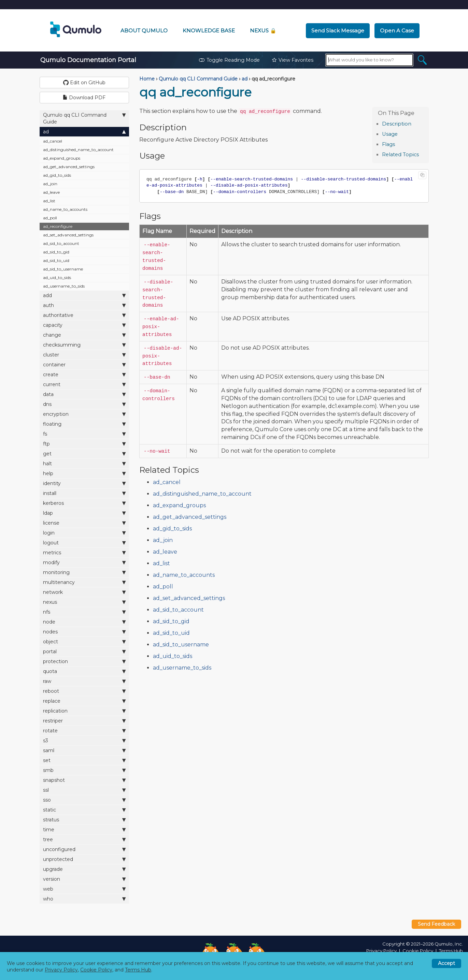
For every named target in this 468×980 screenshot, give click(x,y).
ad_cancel (53, 141)
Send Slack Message (338, 31)
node (84, 622)
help (84, 473)
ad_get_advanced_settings (69, 167)
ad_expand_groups (62, 158)
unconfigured (84, 849)
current (84, 384)
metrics (84, 552)
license (84, 523)
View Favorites (293, 60)
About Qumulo (144, 31)
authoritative (84, 315)
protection (84, 661)
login (84, 533)
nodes (84, 632)
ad (84, 131)
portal (84, 651)
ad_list (49, 201)
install (84, 493)
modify (84, 562)
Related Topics (400, 155)
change (84, 335)
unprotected (84, 859)
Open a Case (397, 31)
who (84, 899)
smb (84, 770)
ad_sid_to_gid (56, 252)
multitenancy (84, 582)
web (84, 889)
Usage (390, 134)
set (84, 760)
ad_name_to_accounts (65, 209)
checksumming (84, 345)
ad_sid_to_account (61, 243)
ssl (84, 790)
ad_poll (50, 218)
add (84, 295)
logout (84, 543)
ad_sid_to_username (63, 269)
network (84, 592)
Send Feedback (436, 924)
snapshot (84, 780)
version (84, 879)
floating (84, 424)
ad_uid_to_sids (57, 277)
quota (84, 671)
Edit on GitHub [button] (84, 83)
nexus (84, 602)
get (84, 454)
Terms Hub (451, 951)
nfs (84, 612)
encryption (84, 414)
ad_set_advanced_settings (68, 235)
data (84, 394)
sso (84, 800)
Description (397, 124)
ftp (84, 444)
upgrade (84, 869)
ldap (84, 513)
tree (84, 839)
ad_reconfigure (58, 226)
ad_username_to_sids (64, 286)
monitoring (84, 572)
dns (84, 404)
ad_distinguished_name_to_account (78, 150)
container (84, 364)
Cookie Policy (418, 951)
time (84, 829)
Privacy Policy (381, 951)
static (84, 810)
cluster (84, 355)
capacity (84, 325)
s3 (84, 740)
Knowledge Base (209, 31)
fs (84, 434)
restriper (84, 721)
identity (84, 483)
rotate (84, 730)
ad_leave (51, 192)
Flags (388, 144)
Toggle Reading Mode (229, 60)
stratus (84, 820)
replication (84, 711)
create (84, 374)
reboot (84, 691)
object (84, 641)
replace (84, 701)
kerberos (84, 503)
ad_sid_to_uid (56, 260)
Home (147, 79)
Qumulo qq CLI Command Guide (84, 118)
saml (84, 750)
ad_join (50, 184)
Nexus (263, 31)
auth (84, 305)
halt (84, 463)
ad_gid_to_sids (57, 175)
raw (84, 681)
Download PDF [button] (84, 98)
